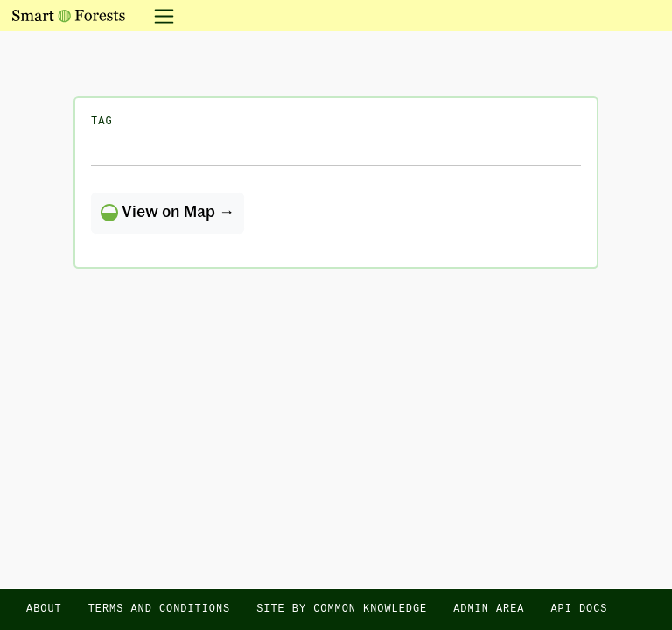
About (44, 609)
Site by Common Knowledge (342, 609)
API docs (579, 609)
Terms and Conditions (160, 609)
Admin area (489, 609)
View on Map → (168, 213)
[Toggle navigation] (159, 16)
